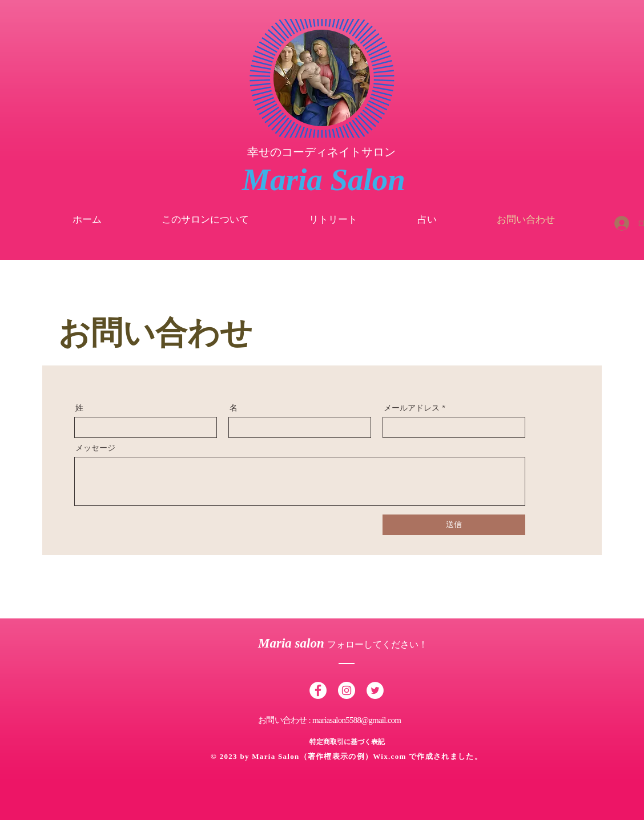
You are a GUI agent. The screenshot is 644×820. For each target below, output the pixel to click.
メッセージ (95, 448)
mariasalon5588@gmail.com (357, 720)
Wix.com (391, 756)
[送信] (454, 525)
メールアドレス (412, 408)
